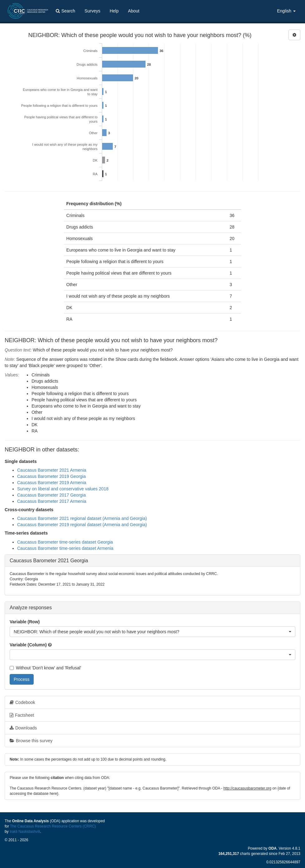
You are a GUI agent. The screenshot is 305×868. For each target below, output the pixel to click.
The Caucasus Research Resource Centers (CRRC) (53, 826)
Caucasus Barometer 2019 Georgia (51, 476)
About (134, 11)
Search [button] (65, 11)
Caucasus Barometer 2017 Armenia (52, 501)
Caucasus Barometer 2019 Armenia (52, 483)
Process (22, 679)
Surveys (92, 11)
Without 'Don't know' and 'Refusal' (45, 668)
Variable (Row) (25, 622)
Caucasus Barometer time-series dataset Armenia (65, 548)
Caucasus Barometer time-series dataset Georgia (65, 542)
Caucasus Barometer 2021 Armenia (52, 470)
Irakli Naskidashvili (25, 832)
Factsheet (22, 715)
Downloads (23, 728)
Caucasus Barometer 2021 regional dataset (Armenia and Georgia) (82, 518)
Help (114, 11)
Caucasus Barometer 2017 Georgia (51, 495)
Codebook (22, 702)
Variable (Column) (28, 645)
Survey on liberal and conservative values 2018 (63, 489)
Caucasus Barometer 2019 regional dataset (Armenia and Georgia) (82, 525)
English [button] (286, 11)
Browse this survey (31, 741)
